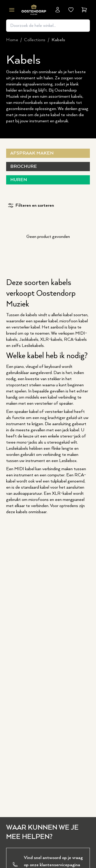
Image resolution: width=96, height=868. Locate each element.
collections (35, 40)
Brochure (24, 167)
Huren (19, 180)
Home (12, 40)
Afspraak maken (32, 153)
